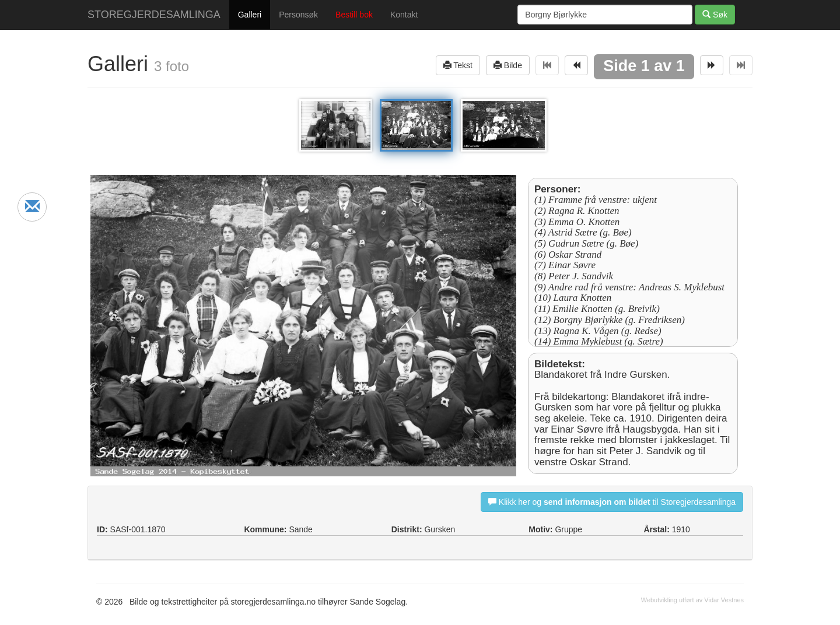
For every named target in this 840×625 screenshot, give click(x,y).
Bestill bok (354, 15)
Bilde (508, 65)
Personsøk (298, 15)
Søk (715, 14)
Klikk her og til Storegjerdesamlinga (612, 502)
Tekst (458, 65)
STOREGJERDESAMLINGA (154, 15)
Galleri (250, 15)
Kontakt (404, 15)
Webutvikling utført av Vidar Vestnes (692, 600)
